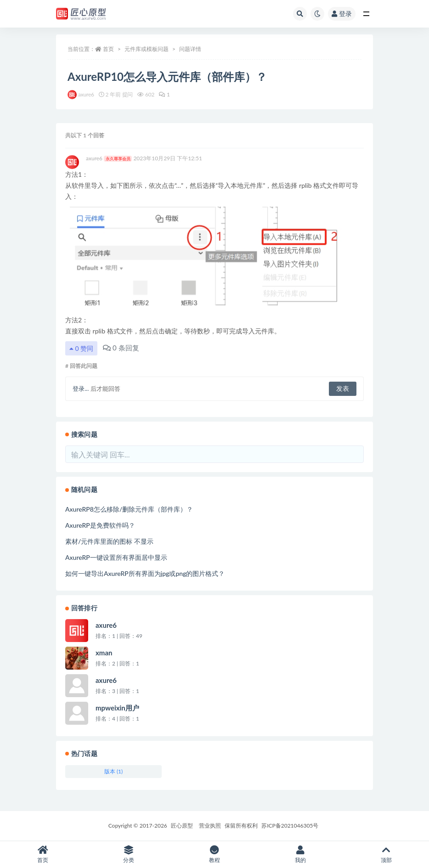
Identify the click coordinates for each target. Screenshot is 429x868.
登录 (342, 14)
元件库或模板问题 (147, 49)
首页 (108, 49)
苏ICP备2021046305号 (290, 826)
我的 (300, 854)
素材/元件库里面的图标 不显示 (109, 541)
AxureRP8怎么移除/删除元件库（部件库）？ (129, 509)
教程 (215, 854)
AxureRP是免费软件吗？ (100, 525)
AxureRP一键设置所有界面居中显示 (116, 557)
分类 (129, 854)
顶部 (386, 854)
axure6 (109, 158)
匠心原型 (182, 826)
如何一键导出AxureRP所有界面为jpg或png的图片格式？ (145, 573)
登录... (81, 389)
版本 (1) (113, 771)
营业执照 (210, 826)
